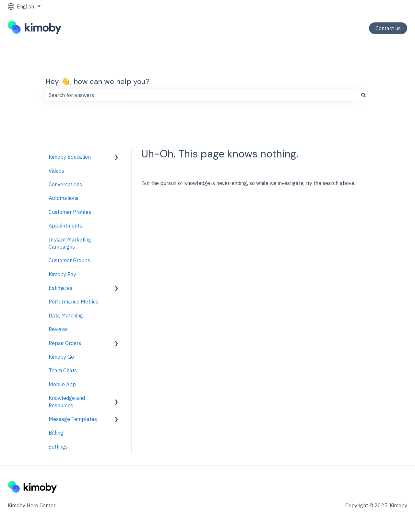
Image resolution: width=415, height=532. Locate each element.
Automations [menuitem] (64, 198)
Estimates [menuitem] (60, 288)
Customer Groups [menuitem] (69, 260)
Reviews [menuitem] (58, 329)
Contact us (388, 28)
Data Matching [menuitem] (66, 315)
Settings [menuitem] (58, 447)
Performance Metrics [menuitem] (73, 302)
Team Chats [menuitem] (63, 370)
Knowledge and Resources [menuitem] (67, 402)
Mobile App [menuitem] (62, 384)
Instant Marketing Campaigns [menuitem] (70, 243)
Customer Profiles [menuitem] (70, 212)
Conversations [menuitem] (65, 184)
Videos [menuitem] (56, 171)
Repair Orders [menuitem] (65, 343)
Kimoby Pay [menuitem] (62, 274)
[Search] (363, 95)
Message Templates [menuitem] (73, 419)
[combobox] (201, 95)
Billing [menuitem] (56, 433)
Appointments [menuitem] (65, 226)
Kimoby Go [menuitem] (61, 357)
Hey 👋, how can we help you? (97, 81)
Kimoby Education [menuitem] (70, 157)
